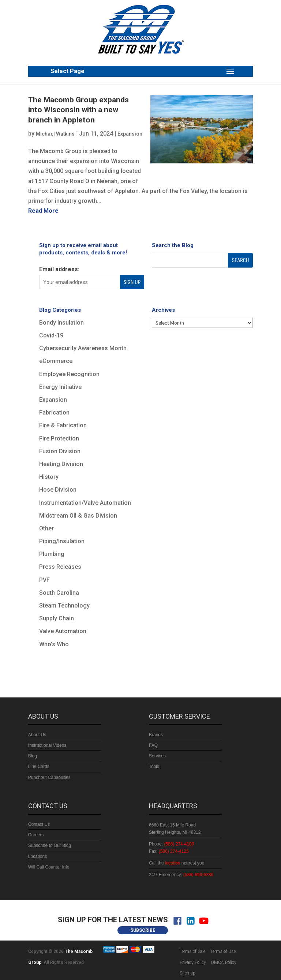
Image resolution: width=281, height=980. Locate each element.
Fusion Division (60, 451)
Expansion (130, 134)
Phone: (171, 844)
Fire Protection (59, 438)
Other (46, 528)
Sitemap (188, 973)
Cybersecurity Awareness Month (83, 348)
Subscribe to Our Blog (50, 845)
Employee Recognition (69, 374)
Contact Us (39, 824)
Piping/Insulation (62, 541)
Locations (38, 856)
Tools (154, 767)
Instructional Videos (47, 745)
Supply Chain (57, 618)
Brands (156, 735)
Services (157, 756)
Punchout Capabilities (49, 777)
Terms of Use (223, 951)
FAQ (153, 745)
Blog (33, 756)
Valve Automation (63, 631)
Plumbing (52, 554)
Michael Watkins (55, 134)
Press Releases (60, 567)
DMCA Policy (224, 962)
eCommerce (56, 361)
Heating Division (61, 464)
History (49, 477)
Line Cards (39, 767)
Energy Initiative (60, 387)
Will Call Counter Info (49, 867)
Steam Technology (64, 606)
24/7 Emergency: (181, 875)
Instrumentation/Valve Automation (85, 503)
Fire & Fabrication (63, 425)
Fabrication (54, 413)
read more (43, 211)
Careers (36, 835)
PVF (44, 580)
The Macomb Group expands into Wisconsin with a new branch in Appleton (78, 110)
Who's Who (54, 644)
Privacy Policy (193, 962)
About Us (37, 735)
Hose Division (58, 490)
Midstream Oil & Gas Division (78, 516)
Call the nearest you (177, 863)
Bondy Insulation (61, 323)
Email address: (59, 269)
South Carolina (59, 593)
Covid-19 (51, 335)
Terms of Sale (192, 951)
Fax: (169, 851)
